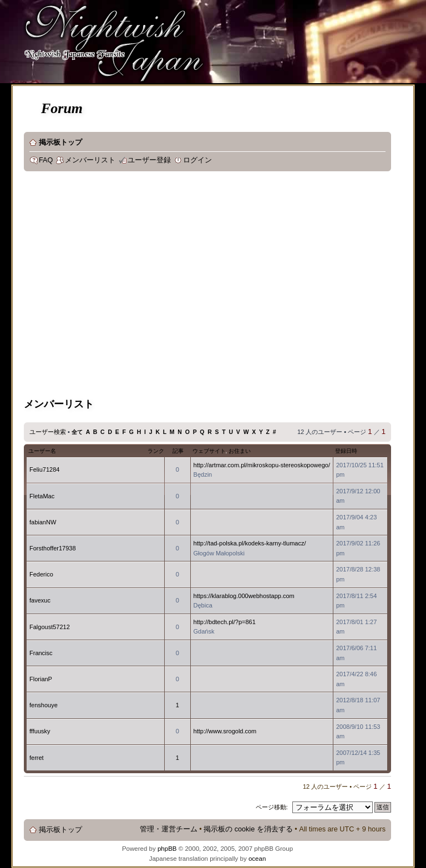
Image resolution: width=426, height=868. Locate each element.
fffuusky (40, 731)
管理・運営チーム (169, 829)
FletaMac (42, 496)
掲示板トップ (60, 142)
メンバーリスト (90, 160)
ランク (156, 451)
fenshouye (44, 705)
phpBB (167, 849)
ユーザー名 (42, 451)
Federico (41, 574)
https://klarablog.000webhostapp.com (244, 596)
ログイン (197, 160)
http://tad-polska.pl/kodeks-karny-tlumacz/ (250, 543)
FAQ (46, 160)
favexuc (40, 600)
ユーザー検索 (48, 432)
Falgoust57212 (50, 627)
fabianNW (43, 522)
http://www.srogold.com (225, 731)
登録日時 (346, 451)
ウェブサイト (209, 451)
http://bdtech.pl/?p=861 (225, 622)
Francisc (41, 653)
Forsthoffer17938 (53, 548)
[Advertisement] (104, 286)
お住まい (240, 451)
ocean (257, 859)
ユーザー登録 (149, 160)
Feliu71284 (44, 469)
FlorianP (41, 679)
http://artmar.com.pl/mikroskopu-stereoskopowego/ (262, 465)
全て (77, 432)
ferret (37, 758)
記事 (178, 451)
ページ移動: (272, 807)
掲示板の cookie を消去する (248, 829)
